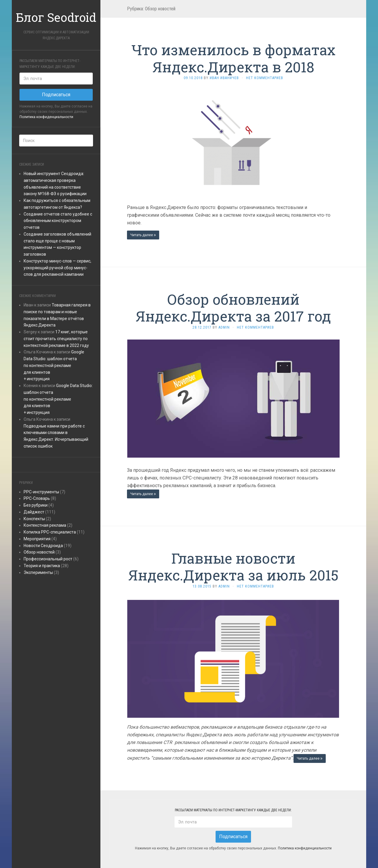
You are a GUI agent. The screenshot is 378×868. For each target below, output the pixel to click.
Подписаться (56, 95)
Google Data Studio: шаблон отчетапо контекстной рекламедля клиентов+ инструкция (54, 365)
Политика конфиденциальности (46, 117)
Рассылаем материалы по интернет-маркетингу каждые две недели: (50, 64)
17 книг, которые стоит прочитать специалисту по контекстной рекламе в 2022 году (56, 339)
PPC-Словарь (37, 498)
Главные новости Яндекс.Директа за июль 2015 (233, 567)
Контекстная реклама (45, 525)
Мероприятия (37, 539)
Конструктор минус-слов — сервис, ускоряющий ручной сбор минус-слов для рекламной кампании (57, 268)
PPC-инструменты (41, 492)
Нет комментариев (265, 78)
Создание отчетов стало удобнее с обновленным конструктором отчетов (58, 221)
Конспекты (34, 519)
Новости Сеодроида (43, 546)
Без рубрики (36, 505)
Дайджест (34, 512)
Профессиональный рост (48, 559)
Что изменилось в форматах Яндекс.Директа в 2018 (233, 58)
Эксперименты (38, 572)
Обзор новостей (39, 552)
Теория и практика (42, 566)
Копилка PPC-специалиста (50, 532)
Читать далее (143, 235)
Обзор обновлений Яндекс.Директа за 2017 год (233, 308)
